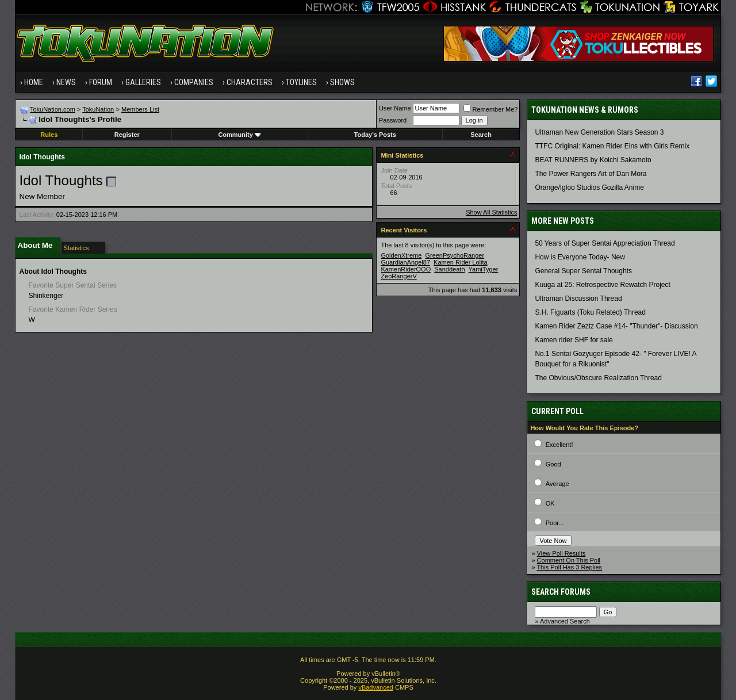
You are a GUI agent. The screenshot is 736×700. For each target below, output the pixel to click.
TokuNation (98, 109)
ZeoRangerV (398, 276)
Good (553, 464)
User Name (395, 108)
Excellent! (559, 445)
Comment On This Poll (569, 560)
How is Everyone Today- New (580, 257)
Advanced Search (565, 621)
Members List (140, 109)
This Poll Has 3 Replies (569, 567)
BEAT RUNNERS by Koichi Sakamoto (593, 160)
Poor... (555, 523)
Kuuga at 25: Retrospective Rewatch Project (602, 285)
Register (127, 135)
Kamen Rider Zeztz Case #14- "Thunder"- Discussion (616, 326)
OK (550, 503)
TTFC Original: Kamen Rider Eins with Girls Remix (612, 146)
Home (34, 82)
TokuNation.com (53, 109)
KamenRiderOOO (406, 269)
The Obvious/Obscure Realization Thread (598, 378)
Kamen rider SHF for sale (574, 340)
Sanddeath (449, 269)
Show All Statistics (491, 212)
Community (239, 135)
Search (481, 135)
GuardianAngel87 (405, 262)
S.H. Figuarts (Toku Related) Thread (590, 312)
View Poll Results (561, 553)
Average (557, 484)
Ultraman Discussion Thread (578, 299)
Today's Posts (375, 135)
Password (393, 120)
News (66, 82)
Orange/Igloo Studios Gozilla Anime (589, 188)
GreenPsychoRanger (455, 255)
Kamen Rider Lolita (461, 262)
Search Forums (561, 592)
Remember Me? (491, 109)
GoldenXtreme (401, 255)
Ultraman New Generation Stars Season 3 (599, 132)
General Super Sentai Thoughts (583, 271)
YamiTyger (484, 269)
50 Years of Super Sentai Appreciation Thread (605, 243)
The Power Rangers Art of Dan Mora (591, 174)
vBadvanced (376, 687)
